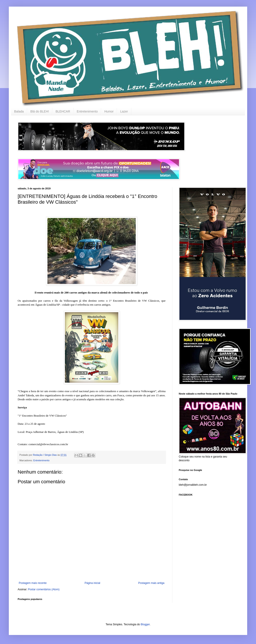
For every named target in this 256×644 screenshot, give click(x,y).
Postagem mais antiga (151, 583)
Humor (109, 111)
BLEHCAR (63, 111)
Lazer (124, 111)
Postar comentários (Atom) (44, 589)
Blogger (145, 624)
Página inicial (92, 583)
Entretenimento (87, 111)
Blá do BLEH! (40, 111)
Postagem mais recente (33, 583)
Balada (19, 111)
